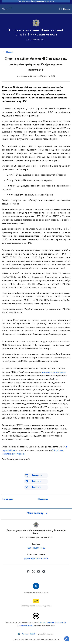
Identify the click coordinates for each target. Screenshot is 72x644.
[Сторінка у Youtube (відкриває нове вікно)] (39, 571)
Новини (10, 52)
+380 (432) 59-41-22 (36, 548)
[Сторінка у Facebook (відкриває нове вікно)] (28, 571)
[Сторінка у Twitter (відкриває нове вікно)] (33, 571)
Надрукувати (37, 475)
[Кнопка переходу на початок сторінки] (67, 639)
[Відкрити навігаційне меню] (11, 9)
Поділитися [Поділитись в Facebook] (36, 481)
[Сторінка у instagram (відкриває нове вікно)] (44, 571)
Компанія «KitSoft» (29, 634)
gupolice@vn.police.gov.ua (36, 558)
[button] (36, 513)
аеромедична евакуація (54, 372)
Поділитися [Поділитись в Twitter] (36, 487)
